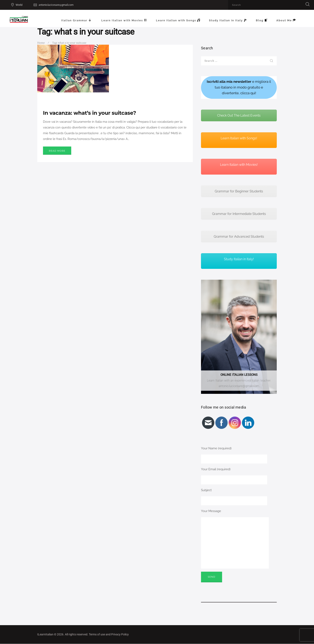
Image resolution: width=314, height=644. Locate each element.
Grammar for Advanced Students (239, 237)
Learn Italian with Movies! (239, 165)
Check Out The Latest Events (239, 115)
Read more (57, 151)
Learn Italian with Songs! (239, 138)
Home (41, 43)
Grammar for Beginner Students (239, 191)
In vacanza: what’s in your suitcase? (90, 113)
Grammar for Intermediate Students (239, 214)
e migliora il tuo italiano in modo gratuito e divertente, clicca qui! (239, 87)
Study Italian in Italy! (239, 259)
